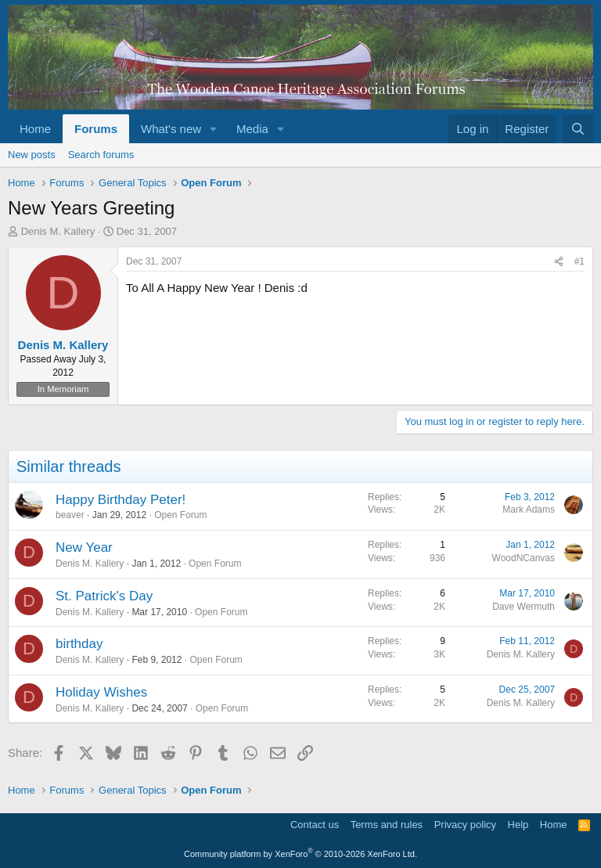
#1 (579, 261)
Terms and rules (387, 825)
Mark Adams (529, 510)
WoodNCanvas (524, 558)
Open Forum (180, 515)
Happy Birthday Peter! (121, 500)
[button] (214, 129)
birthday (79, 644)
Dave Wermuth (524, 607)
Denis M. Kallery (58, 231)
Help (518, 825)
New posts (32, 155)
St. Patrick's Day (104, 596)
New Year (84, 547)
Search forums (101, 155)
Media (252, 129)
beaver (70, 515)
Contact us (315, 825)
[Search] (578, 129)
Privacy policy (465, 825)
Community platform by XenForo (300, 854)
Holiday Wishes (101, 692)
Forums (96, 129)
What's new (171, 129)
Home (35, 129)
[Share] (559, 262)
